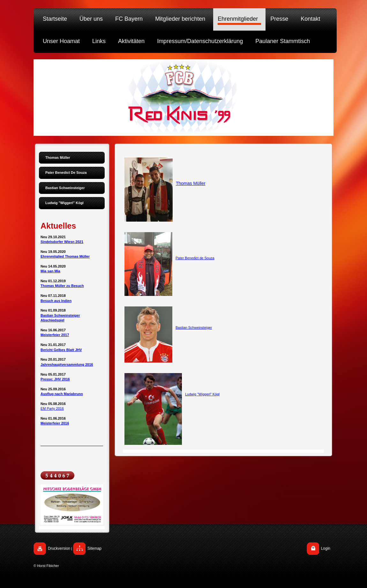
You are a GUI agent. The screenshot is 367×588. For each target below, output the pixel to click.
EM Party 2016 (52, 408)
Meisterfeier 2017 (55, 335)
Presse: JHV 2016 (55, 379)
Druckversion (59, 548)
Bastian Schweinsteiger (194, 327)
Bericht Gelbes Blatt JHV (61, 350)
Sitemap (94, 548)
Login (326, 548)
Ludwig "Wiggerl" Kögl (202, 394)
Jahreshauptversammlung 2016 (67, 364)
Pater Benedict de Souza (195, 258)
